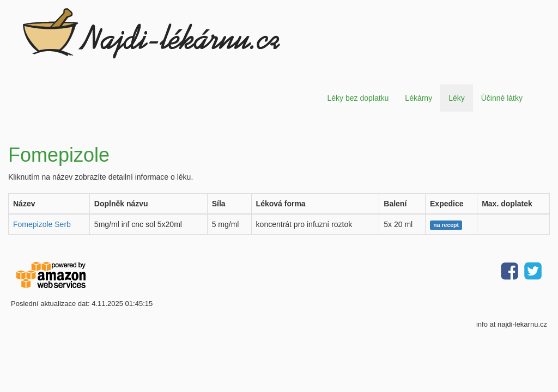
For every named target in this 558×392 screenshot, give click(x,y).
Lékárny (418, 98)
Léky (457, 98)
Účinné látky (502, 98)
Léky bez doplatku (358, 98)
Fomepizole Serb (42, 224)
